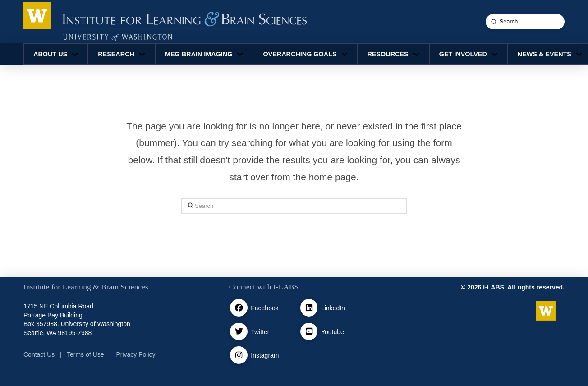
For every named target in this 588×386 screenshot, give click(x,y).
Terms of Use (85, 354)
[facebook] (239, 308)
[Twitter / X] (239, 332)
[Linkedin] (309, 308)
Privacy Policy (136, 354)
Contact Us (39, 354)
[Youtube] (309, 332)
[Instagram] (239, 355)
